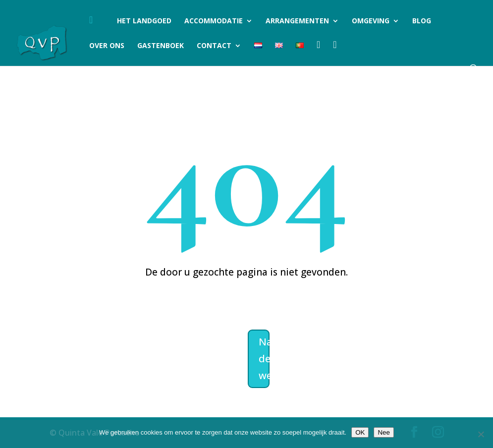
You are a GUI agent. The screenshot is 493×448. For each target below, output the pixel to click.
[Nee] (481, 434)
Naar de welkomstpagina (264, 359)
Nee (383, 432)
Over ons (107, 46)
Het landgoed (144, 21)
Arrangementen (297, 21)
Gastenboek (161, 46)
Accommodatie (214, 21)
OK (360, 432)
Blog (422, 21)
